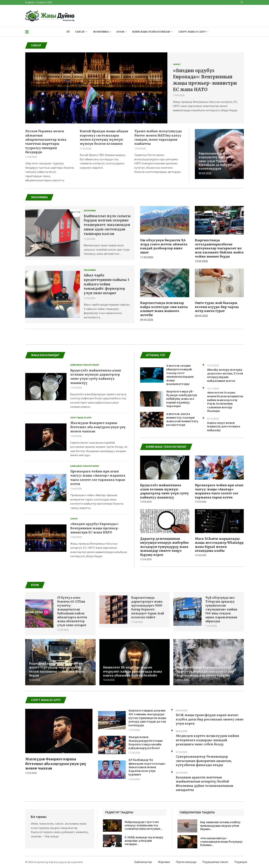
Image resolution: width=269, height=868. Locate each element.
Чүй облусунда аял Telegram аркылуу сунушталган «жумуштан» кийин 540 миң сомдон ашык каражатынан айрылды (221, 609)
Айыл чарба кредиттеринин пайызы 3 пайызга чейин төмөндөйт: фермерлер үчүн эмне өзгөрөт (106, 284)
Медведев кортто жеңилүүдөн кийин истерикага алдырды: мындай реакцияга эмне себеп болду (207, 740)
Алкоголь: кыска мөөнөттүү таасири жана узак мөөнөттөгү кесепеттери (182, 419)
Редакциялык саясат (215, 862)
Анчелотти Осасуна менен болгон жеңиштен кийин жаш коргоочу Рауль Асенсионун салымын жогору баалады (225, 402)
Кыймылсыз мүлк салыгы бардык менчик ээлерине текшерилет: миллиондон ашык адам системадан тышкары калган (107, 225)
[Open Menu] (27, 32)
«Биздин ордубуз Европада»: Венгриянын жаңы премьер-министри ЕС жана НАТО (95, 528)
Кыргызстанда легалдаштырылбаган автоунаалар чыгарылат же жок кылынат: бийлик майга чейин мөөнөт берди (219, 248)
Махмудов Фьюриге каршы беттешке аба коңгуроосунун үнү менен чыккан (98, 427)
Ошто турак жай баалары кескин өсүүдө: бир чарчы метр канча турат (217, 307)
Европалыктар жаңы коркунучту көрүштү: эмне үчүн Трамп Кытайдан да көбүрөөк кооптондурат (217, 161)
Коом (120, 32)
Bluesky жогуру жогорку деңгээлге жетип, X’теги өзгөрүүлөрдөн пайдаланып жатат (225, 375)
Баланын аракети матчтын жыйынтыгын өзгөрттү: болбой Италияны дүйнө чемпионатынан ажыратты (205, 784)
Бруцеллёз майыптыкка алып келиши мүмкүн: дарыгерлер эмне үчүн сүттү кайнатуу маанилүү (164, 491)
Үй (68, 32)
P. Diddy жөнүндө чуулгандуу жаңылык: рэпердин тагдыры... (144, 841)
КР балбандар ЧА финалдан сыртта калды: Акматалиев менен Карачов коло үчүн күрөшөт (147, 767)
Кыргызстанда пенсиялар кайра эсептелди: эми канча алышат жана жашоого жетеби (164, 309)
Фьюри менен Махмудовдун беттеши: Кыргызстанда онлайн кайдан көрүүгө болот (146, 743)
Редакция (241, 862)
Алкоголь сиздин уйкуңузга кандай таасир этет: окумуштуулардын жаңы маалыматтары (180, 375)
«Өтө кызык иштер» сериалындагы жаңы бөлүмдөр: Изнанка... (221, 842)
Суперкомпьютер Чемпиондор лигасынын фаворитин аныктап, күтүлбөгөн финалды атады (204, 761)
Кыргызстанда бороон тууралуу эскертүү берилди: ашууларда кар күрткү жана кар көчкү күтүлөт (206, 671)
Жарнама (164, 862)
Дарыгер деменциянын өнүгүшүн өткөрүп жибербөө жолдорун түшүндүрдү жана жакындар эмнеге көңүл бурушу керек (164, 547)
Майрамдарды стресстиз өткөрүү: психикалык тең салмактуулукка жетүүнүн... (143, 825)
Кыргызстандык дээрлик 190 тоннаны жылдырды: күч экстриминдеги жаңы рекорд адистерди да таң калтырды (147, 718)
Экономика (101, 32)
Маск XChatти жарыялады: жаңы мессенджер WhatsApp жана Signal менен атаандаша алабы (219, 545)
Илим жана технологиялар (151, 32)
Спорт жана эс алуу (192, 32)
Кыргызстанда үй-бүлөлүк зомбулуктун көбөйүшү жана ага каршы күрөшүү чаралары (182, 399)
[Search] (242, 2)
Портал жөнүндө (186, 862)
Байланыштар (143, 862)
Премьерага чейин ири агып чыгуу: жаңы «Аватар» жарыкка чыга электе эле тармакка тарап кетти (219, 491)
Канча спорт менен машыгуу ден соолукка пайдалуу (224, 427)
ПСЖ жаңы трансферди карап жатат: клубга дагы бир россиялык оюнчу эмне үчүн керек (210, 719)
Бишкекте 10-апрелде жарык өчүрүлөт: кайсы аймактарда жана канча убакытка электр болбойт (133, 671)
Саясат (80, 32)
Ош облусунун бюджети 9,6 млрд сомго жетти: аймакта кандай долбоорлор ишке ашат (164, 246)
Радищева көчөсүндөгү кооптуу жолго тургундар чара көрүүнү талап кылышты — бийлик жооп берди (57, 669)
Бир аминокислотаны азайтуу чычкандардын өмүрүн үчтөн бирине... (220, 826)
